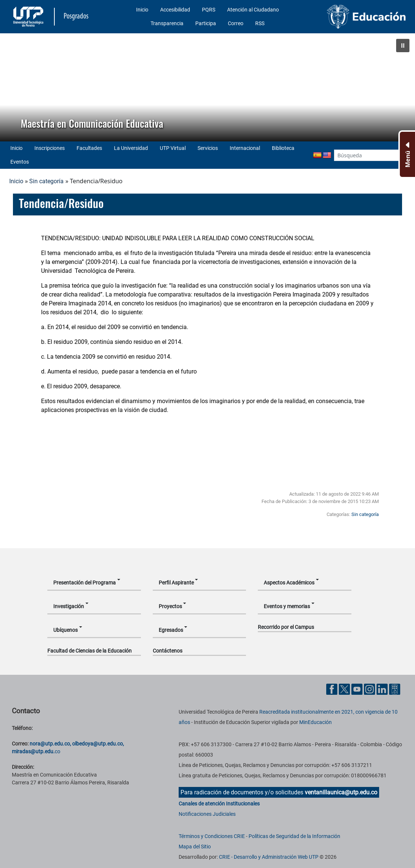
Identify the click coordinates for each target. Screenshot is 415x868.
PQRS (209, 10)
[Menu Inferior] (407, 154)
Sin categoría (46, 181)
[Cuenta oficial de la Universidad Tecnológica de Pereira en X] (345, 689)
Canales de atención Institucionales (219, 804)
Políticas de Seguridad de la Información (294, 836)
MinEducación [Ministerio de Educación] (316, 722)
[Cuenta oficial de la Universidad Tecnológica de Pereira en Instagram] (370, 689)
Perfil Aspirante (176, 583)
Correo (236, 23)
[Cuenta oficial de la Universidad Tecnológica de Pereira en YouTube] (358, 689)
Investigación (69, 606)
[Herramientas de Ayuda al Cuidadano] (395, 689)
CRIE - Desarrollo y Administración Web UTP (269, 857)
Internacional (245, 148)
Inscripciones (50, 148)
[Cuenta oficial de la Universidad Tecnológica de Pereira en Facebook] (333, 689)
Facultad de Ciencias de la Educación (90, 651)
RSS (260, 23)
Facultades (89, 148)
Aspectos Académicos (289, 583)
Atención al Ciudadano (253, 10)
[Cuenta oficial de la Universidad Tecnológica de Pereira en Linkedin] (383, 689)
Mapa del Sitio (195, 847)
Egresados (171, 630)
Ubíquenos (65, 630)
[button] (403, 46)
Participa (206, 23)
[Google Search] (367, 155)
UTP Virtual (173, 148)
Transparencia (167, 23)
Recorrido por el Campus (286, 627)
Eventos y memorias (287, 606)
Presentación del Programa (85, 583)
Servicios (208, 148)
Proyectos (170, 606)
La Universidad (131, 148)
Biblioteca (283, 148)
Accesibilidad (175, 10)
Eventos (20, 162)
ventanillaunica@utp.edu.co (341, 792)
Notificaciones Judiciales (207, 814)
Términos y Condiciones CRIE (212, 836)
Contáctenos (168, 651)
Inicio (142, 10)
